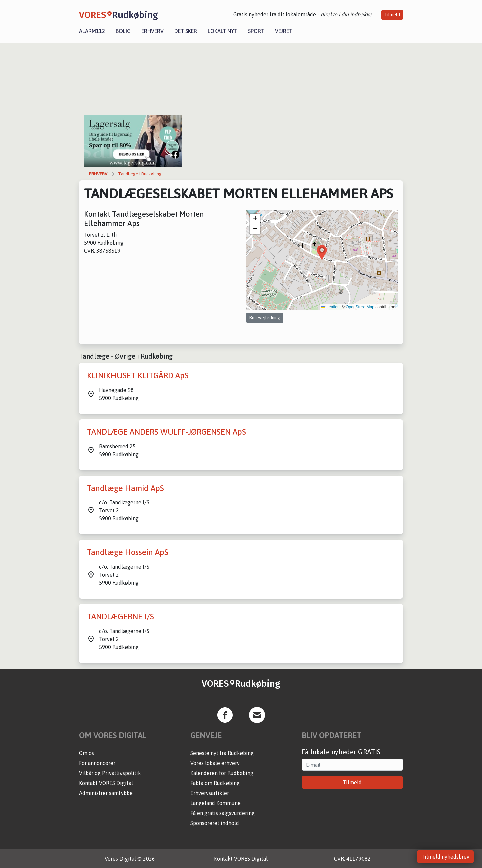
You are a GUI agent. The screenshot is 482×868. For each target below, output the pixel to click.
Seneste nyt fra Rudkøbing (222, 753)
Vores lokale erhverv (215, 763)
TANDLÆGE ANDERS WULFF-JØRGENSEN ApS (167, 432)
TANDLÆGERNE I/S (120, 617)
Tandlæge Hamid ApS (126, 488)
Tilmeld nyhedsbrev (445, 857)
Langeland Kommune (215, 803)
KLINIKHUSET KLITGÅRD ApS (138, 375)
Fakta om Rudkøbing (215, 783)
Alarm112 (92, 31)
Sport (256, 31)
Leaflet (330, 307)
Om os (87, 753)
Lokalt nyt (222, 31)
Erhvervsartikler (210, 793)
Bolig (123, 31)
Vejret (284, 31)
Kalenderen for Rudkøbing (222, 773)
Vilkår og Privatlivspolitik (110, 773)
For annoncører (97, 763)
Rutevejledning (265, 318)
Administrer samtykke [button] (106, 793)
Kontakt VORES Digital (106, 783)
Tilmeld (392, 15)
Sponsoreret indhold (215, 823)
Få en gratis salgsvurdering (222, 813)
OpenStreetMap (360, 307)
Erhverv (152, 31)
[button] (322, 252)
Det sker (186, 31)
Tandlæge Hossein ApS (128, 552)
